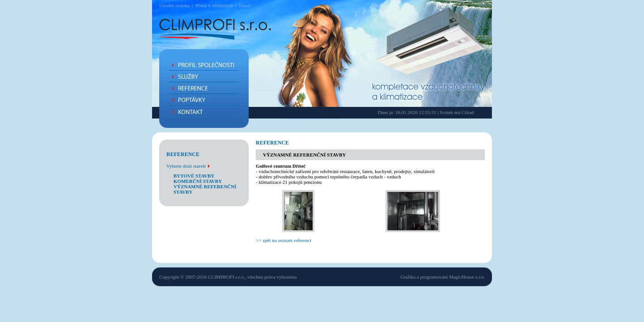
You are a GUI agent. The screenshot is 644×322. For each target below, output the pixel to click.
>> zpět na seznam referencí (284, 240)
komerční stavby (198, 181)
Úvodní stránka (174, 5)
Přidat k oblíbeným (214, 5)
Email (245, 5)
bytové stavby (194, 176)
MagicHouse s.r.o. (467, 277)
